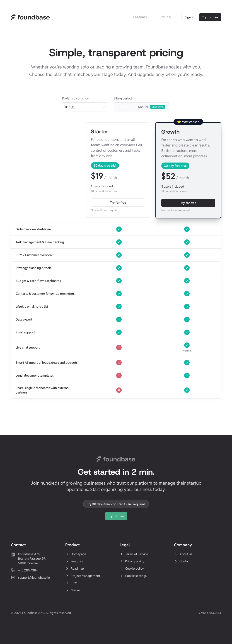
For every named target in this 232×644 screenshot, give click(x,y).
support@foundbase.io (34, 578)
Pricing (165, 17)
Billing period (123, 98)
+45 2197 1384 (28, 570)
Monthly (124, 107)
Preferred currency (75, 98)
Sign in (189, 17)
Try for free (210, 17)
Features (142, 17)
